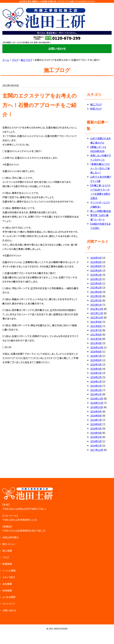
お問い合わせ (57, 49)
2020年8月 (96, 352)
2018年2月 (96, 441)
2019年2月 (96, 390)
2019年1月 (96, 394)
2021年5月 (96, 339)
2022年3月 (96, 296)
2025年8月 (96, 266)
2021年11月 (97, 313)
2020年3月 (96, 373)
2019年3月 (96, 386)
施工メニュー (9, 544)
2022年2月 (96, 300)
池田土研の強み (11, 537)
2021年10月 (97, 317)
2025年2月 (96, 275)
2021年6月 (96, 334)
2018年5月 (96, 428)
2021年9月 (96, 322)
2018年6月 (96, 424)
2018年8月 (96, 416)
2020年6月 (96, 360)
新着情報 (7, 564)
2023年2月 (96, 287)
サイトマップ (9, 604)
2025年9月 (96, 262)
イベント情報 (9, 570)
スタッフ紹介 (9, 577)
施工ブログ (96, 104)
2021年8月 (96, 326)
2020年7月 (96, 356)
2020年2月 (96, 377)
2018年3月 (96, 437)
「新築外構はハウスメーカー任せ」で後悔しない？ (100, 168)
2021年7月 (96, 330)
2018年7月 (96, 420)
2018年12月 (97, 398)
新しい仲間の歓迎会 (101, 211)
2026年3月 (96, 258)
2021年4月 (96, 343)
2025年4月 (96, 270)
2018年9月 (96, 411)
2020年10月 (97, 347)
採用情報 (7, 590)
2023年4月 (96, 283)
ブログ (6, 557)
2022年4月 (96, 292)
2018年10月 (97, 407)
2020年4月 (96, 369)
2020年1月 (96, 381)
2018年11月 (97, 403)
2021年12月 (97, 309)
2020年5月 (96, 364)
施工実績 (7, 551)
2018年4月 (96, 433)
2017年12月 (97, 450)
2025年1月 (96, 279)
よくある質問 (9, 597)
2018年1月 (96, 445)
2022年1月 (96, 305)
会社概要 (7, 584)
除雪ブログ (96, 109)
